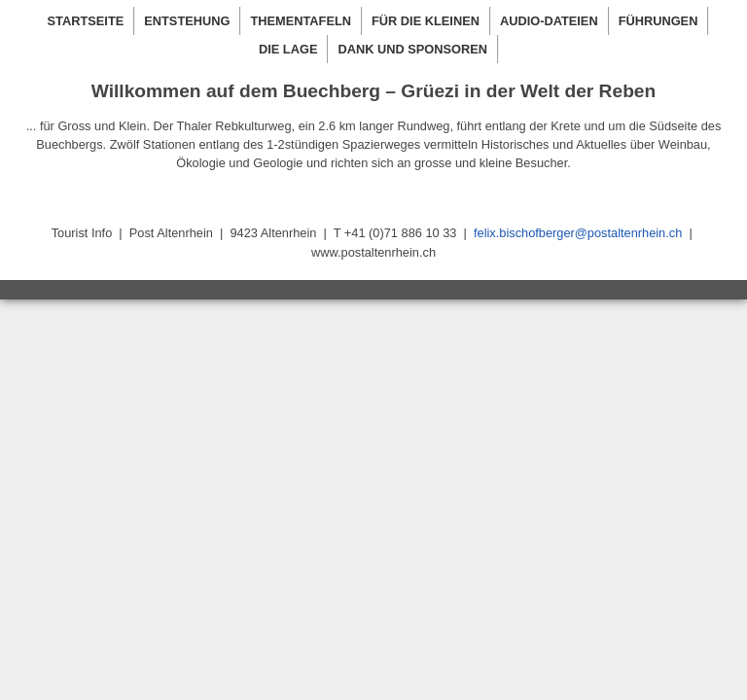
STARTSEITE (86, 21)
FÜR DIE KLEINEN (426, 21)
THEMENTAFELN (301, 21)
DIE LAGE (288, 49)
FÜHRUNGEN (658, 21)
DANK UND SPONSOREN (412, 49)
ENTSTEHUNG (187, 21)
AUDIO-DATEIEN (549, 21)
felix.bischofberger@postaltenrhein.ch (578, 233)
